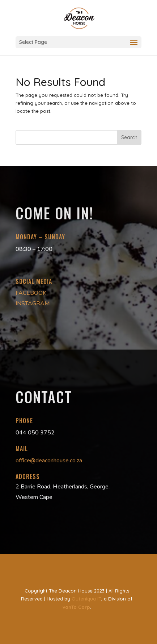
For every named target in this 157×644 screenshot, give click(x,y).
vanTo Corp (76, 607)
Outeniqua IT (86, 599)
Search (129, 137)
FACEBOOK (31, 293)
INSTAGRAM (33, 304)
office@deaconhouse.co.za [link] (49, 461)
